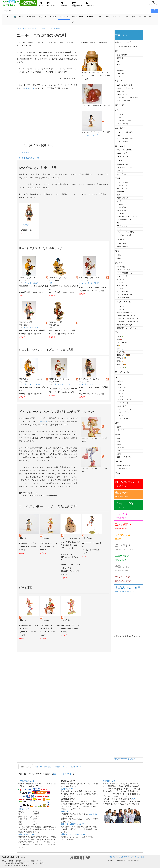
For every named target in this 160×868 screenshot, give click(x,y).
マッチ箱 (120, 204)
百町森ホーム (21, 29)
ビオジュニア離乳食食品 (125, 132)
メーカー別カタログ (124, 469)
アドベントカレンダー (124, 270)
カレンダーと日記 (122, 372)
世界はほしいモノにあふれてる (127, 46)
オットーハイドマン (124, 418)
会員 (108, 17)
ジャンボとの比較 (31, 283)
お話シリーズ (29, 88)
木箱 (119, 77)
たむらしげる (121, 387)
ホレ (119, 135)
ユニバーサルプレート (124, 121)
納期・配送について (26, 834)
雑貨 (117, 423)
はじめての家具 (122, 55)
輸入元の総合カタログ (124, 466)
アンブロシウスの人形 (124, 235)
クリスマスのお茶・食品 (125, 138)
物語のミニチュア (123, 198)
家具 (117, 51)
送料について (24, 809)
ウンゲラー (121, 415)
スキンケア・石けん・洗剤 (126, 88)
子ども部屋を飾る (123, 165)
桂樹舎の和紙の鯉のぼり (125, 325)
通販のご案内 (26, 767)
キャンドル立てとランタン (29, 158)
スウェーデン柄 (122, 153)
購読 (142, 857)
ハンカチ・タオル (123, 94)
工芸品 (43, 29)
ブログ (126, 17)
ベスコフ (120, 397)
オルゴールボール (123, 247)
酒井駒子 (120, 384)
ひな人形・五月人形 (123, 302)
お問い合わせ (135, 857)
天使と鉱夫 (121, 192)
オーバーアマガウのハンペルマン (128, 217)
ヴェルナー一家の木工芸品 (126, 232)
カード (118, 377)
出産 (119, 438)
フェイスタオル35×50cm (125, 150)
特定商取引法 (113, 857)
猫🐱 (119, 346)
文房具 (119, 427)
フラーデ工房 (42, 421)
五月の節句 (121, 309)
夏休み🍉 (120, 361)
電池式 (119, 255)
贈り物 (118, 434)
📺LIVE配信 (18, 17)
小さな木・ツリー (123, 285)
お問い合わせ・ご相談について (73, 834)
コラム (100, 17)
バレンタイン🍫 (122, 343)
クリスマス (119, 263)
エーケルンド (120, 146)
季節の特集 (31, 17)
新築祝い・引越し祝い (124, 457)
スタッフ (135, 799)
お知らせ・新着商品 (43, 767)
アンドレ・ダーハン (124, 412)
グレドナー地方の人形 (124, 220)
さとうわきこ (121, 391)
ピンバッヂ (121, 430)
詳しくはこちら (63, 774)
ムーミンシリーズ (123, 156)
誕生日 (119, 445)
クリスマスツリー (123, 276)
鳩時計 (118, 251)
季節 (117, 332)
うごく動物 (121, 213)
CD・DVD (90, 17)
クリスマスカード (123, 292)
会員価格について (68, 789)
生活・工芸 (64, 17)
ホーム (8, 17)
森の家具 (120, 58)
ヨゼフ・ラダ (121, 406)
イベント (117, 17)
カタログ (119, 462)
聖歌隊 (119, 195)
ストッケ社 (121, 61)
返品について (66, 811)
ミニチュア (23, 155)
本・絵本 (53, 17)
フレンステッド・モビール (126, 168)
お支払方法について (26, 781)
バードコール (121, 210)
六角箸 (119, 118)
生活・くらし (33, 29)
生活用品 (119, 81)
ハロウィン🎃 (122, 364)
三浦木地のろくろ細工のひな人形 (128, 319)
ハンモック (121, 91)
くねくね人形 (24, 153)
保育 (134, 17)
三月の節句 (121, 306)
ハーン (119, 229)
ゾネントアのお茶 (123, 142)
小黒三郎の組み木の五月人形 (126, 316)
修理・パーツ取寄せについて (72, 824)
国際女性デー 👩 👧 (124, 355)
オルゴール (119, 239)
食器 (117, 110)
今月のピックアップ (123, 42)
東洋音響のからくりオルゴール (127, 328)
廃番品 (118, 473)
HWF (119, 64)
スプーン (120, 114)
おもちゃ (42, 17)
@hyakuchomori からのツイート (127, 759)
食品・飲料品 (120, 128)
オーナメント (121, 279)
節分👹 (120, 339)
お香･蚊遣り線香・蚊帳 (125, 85)
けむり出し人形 (122, 189)
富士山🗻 (120, 349)
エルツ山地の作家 (54, 29)
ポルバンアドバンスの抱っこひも (128, 97)
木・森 (119, 201)
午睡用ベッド (121, 70)
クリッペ (120, 282)
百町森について (61, 767)
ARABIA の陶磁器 (123, 124)
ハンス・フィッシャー (124, 403)
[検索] (13, 11)
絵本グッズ (119, 105)
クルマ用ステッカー (124, 101)
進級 (119, 442)
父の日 (119, 454)
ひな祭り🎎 (121, 352)
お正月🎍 (120, 336)
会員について (76, 767)
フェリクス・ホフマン (124, 409)
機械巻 (119, 258)
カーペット (121, 74)
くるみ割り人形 (122, 186)
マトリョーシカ (122, 226)
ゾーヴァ (120, 394)
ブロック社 (121, 67)
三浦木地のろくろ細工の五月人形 (128, 322)
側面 (51, 283)
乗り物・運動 (77, 17)
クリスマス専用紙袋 (124, 298)
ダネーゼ (120, 171)
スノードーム (121, 174)
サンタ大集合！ (122, 267)
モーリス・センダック (124, 400)
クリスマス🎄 (122, 367)
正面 (81, 283)
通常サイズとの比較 (32, 384)
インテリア (119, 161)
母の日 (119, 451)
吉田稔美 (120, 381)
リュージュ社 (121, 244)
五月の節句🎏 (122, 358)
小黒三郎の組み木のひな (125, 312)
